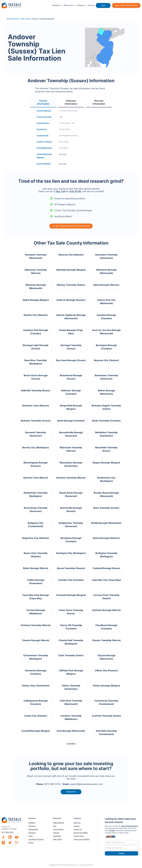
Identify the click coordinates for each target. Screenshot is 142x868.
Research (32, 823)
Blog (55, 826)
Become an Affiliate (81, 833)
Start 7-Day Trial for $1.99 (126, 5)
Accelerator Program (36, 839)
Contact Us (78, 829)
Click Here (63, 154)
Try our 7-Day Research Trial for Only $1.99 (71, 226)
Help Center (57, 839)
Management (33, 829)
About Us (77, 823)
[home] (11, 5)
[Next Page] (71, 744)
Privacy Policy (79, 836)
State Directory (59, 823)
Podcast (56, 833)
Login (103, 5)
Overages (32, 833)
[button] (57, 5)
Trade (31, 836)
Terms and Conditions (82, 839)
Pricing (91, 5)
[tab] (43, 102)
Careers (77, 826)
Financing (32, 826)
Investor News (58, 829)
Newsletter (57, 836)
